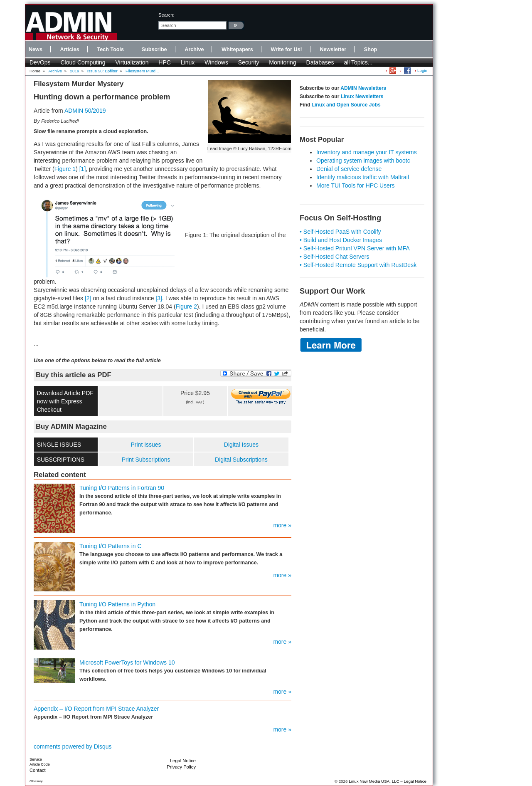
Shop (371, 49)
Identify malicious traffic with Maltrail (363, 177)
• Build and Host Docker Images (341, 240)
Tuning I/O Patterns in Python (117, 604)
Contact (38, 770)
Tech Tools (110, 49)
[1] (83, 169)
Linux (188, 62)
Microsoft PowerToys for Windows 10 (127, 662)
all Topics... (358, 62)
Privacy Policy (181, 767)
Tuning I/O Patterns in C (111, 546)
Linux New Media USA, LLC (374, 781)
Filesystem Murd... (142, 71)
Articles (70, 49)
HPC (165, 62)
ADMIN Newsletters (363, 88)
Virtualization (132, 62)
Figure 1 (65, 169)
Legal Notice (183, 761)
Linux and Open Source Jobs (346, 105)
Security (249, 62)
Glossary (36, 781)
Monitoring (282, 62)
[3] (159, 298)
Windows (216, 62)
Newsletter (333, 49)
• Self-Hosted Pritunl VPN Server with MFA (355, 248)
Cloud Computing (83, 62)
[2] (88, 298)
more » (282, 525)
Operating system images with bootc (363, 161)
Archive (194, 49)
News (36, 49)
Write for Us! (286, 49)
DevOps (40, 62)
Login (422, 70)
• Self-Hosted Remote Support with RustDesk (358, 265)
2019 (75, 71)
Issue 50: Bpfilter (102, 71)
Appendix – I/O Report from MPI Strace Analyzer (96, 709)
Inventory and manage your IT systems (367, 152)
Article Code (40, 764)
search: (166, 15)
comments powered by (73, 746)
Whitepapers (237, 49)
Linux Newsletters (362, 96)
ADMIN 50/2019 (85, 111)
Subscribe (154, 49)
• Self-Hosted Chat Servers (335, 257)
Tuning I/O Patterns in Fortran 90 (122, 488)
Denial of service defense (349, 169)
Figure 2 (186, 306)
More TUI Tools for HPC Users (356, 185)
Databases (320, 62)
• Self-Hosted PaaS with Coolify (340, 232)
